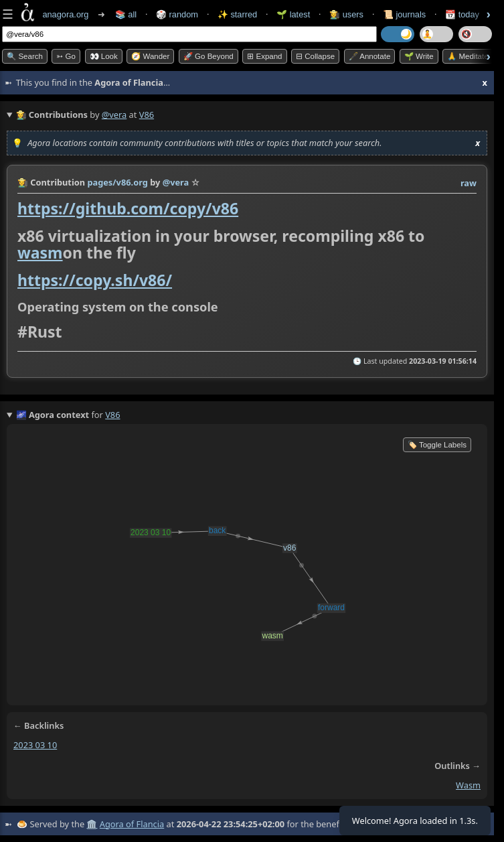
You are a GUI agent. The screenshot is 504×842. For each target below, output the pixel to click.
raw (469, 183)
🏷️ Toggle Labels (437, 445)
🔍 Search (25, 56)
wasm (40, 253)
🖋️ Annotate (370, 56)
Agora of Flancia (132, 824)
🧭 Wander (150, 56)
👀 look (104, 56)
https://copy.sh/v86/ (95, 280)
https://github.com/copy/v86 (128, 208)
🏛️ (92, 824)
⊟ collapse (315, 56)
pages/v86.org (117, 182)
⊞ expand (264, 56)
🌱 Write (419, 56)
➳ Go (66, 56)
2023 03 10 (35, 745)
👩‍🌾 (23, 182)
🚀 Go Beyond (208, 56)
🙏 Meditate (468, 56)
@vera (114, 115)
